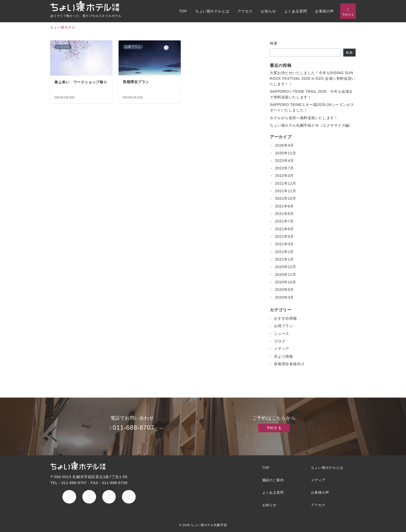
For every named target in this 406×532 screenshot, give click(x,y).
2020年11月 (286, 275)
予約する (274, 428)
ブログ (280, 341)
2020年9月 (284, 290)
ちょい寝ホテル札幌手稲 (209, 525)
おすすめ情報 (285, 318)
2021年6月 (284, 229)
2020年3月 (284, 297)
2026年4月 (284, 145)
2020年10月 (286, 282)
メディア (282, 349)
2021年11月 (286, 191)
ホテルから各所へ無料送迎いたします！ (304, 118)
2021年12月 (286, 183)
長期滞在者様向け (289, 364)
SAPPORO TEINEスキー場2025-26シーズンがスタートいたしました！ (312, 107)
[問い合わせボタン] (348, 11)
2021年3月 (284, 244)
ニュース (282, 334)
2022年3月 (284, 176)
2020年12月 (286, 267)
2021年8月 (284, 214)
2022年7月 (284, 168)
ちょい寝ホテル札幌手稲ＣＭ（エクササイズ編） (311, 125)
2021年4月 (284, 236)
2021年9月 (284, 206)
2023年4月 (284, 161)
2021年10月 (286, 198)
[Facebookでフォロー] (69, 497)
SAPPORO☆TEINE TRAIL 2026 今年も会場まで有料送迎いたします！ (311, 94)
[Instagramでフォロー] (109, 497)
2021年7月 (284, 221)
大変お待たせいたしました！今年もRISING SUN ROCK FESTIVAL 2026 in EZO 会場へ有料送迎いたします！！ (313, 78)
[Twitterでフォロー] (89, 497)
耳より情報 (284, 356)
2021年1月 (284, 259)
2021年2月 (284, 252)
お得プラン (284, 326)
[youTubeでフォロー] (129, 497)
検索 (274, 43)
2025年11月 (286, 153)
